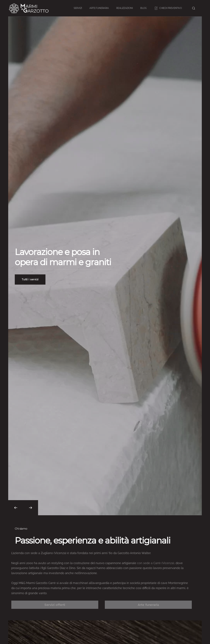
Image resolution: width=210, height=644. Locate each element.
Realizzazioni (124, 8)
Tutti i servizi (30, 279)
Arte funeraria (99, 8)
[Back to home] (29, 8)
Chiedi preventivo (168, 8)
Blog (144, 8)
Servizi (78, 8)
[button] (194, 8)
